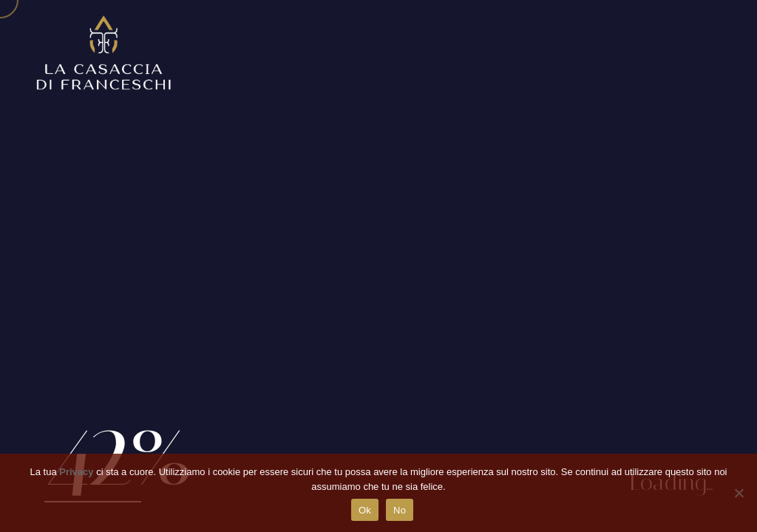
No (400, 510)
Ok (365, 510)
